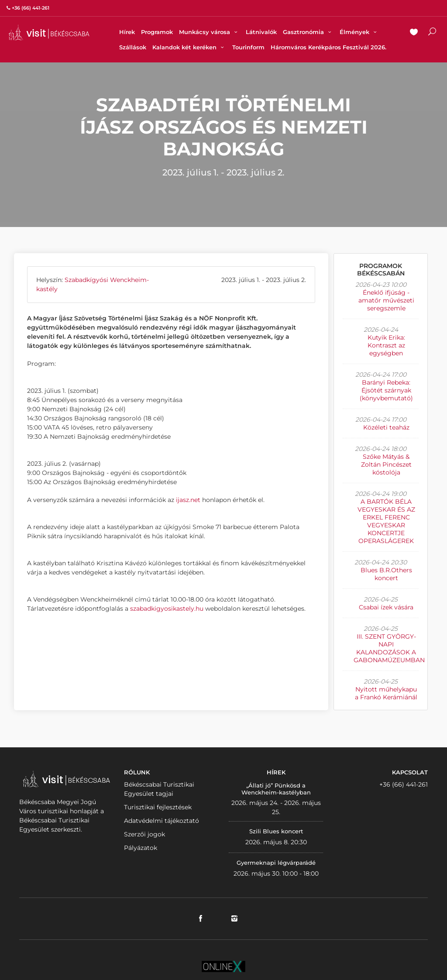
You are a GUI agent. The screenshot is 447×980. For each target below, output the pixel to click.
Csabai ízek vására (386, 607)
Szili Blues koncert (276, 831)
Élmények (359, 32)
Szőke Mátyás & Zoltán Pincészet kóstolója (386, 464)
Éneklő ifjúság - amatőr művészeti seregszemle (386, 300)
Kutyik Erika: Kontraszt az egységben (386, 345)
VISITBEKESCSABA (49, 33)
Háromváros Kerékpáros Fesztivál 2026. (328, 47)
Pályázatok (141, 848)
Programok (157, 32)
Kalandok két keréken (189, 47)
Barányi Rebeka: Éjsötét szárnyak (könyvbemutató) (386, 390)
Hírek (127, 32)
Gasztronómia (308, 32)
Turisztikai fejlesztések (158, 807)
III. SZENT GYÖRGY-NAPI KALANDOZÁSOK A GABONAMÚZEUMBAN (389, 648)
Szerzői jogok (144, 834)
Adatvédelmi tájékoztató (162, 821)
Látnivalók (261, 32)
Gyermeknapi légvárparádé (276, 863)
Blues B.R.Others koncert (386, 574)
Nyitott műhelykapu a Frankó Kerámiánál (386, 693)
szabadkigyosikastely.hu (167, 609)
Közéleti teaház (386, 427)
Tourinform (248, 47)
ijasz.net (188, 500)
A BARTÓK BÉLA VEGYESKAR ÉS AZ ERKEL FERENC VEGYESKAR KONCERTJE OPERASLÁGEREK (386, 521)
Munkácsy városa (209, 32)
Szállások (133, 47)
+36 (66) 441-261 (404, 784)
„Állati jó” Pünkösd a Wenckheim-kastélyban (276, 789)
